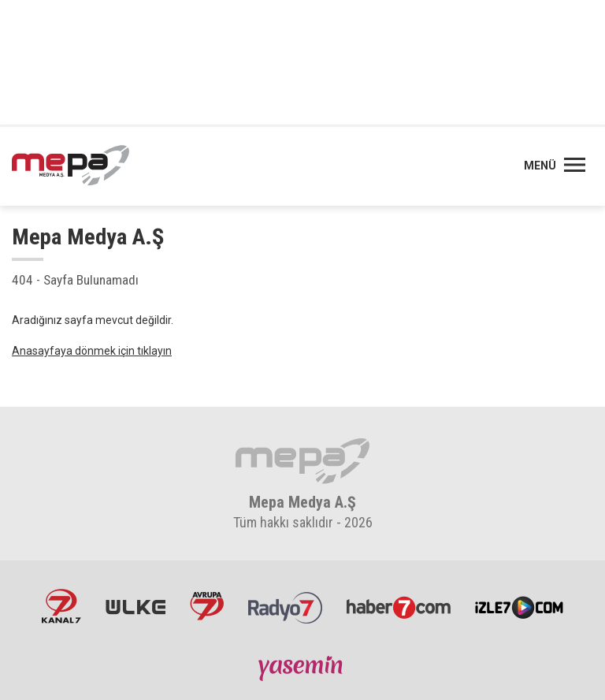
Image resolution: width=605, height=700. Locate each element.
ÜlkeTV (135, 606)
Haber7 (399, 606)
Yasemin (302, 668)
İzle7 (519, 606)
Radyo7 (285, 606)
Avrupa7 (207, 606)
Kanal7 (61, 606)
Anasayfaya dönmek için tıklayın (92, 351)
